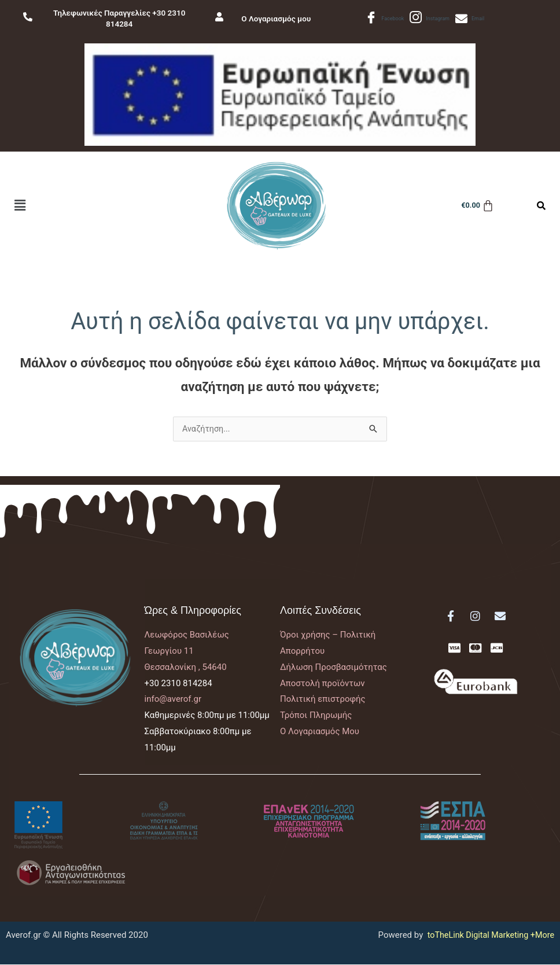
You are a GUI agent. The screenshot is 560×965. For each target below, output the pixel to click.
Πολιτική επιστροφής (323, 699)
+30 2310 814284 (178, 684)
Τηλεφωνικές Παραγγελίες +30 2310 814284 (119, 19)
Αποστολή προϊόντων (323, 684)
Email (470, 19)
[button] (20, 205)
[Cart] (476, 206)
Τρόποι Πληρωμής (316, 716)
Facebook (384, 19)
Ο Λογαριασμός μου (280, 19)
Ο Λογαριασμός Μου (320, 732)
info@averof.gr (173, 699)
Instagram (430, 19)
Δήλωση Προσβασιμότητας (334, 668)
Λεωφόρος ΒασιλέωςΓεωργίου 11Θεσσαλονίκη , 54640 (187, 651)
